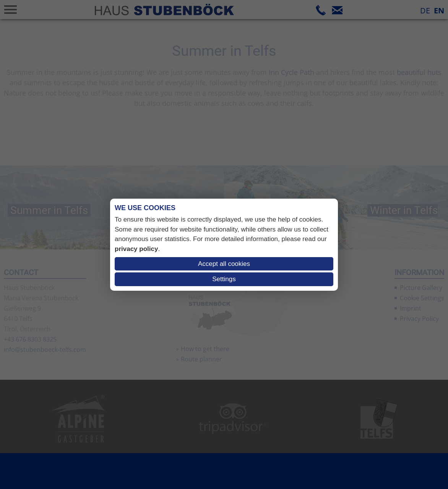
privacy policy (136, 249)
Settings (224, 279)
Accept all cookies (224, 264)
